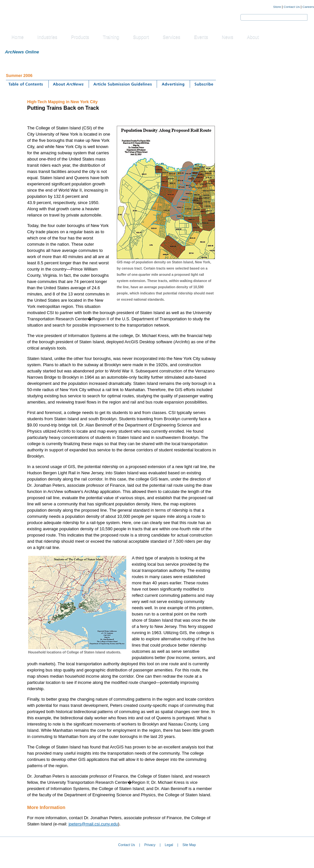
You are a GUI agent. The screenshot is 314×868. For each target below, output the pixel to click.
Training (111, 37)
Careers (308, 7)
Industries (47, 37)
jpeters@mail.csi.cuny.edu (93, 824)
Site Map (189, 845)
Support (141, 37)
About (253, 37)
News (227, 37)
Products (80, 37)
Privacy (150, 845)
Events (201, 37)
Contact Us (292, 7)
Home (17, 37)
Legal (169, 845)
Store (277, 7)
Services (171, 37)
